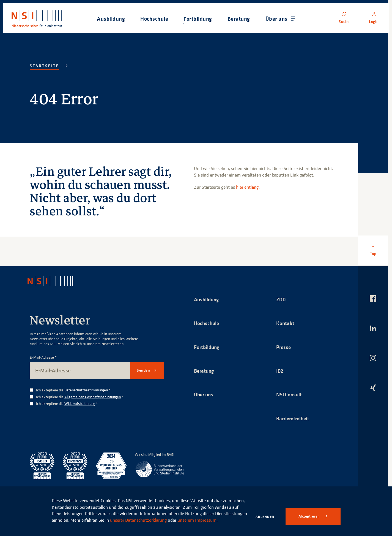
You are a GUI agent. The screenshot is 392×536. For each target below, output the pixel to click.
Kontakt (285, 323)
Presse (284, 347)
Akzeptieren (310, 516)
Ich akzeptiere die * (73, 390)
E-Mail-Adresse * (43, 357)
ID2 (280, 371)
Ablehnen (265, 517)
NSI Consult (290, 395)
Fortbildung (207, 347)
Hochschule (207, 323)
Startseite (44, 66)
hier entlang (247, 187)
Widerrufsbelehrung (80, 403)
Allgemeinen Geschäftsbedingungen (93, 397)
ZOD (281, 299)
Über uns (204, 395)
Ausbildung (207, 299)
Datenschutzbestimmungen (86, 390)
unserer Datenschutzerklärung (171, 513)
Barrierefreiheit (294, 419)
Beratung (205, 371)
